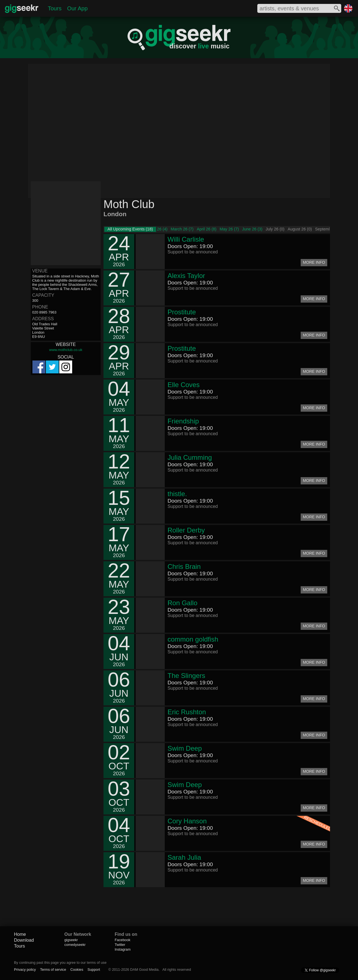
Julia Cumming (190, 457)
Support (94, 970)
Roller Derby (186, 530)
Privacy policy (25, 970)
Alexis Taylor (186, 276)
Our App (77, 8)
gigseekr (71, 940)
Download (24, 940)
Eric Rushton (187, 712)
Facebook (123, 940)
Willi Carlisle (186, 239)
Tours (55, 8)
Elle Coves (184, 385)
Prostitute (182, 312)
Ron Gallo (182, 603)
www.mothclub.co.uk (66, 350)
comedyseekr (75, 945)
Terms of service (53, 970)
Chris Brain (184, 566)
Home (20, 934)
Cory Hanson (187, 821)
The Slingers (186, 676)
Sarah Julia (184, 857)
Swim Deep (185, 748)
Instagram (123, 949)
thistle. (177, 494)
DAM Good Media (144, 970)
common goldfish (193, 639)
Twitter (120, 945)
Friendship (183, 421)
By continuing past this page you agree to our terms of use (60, 963)
